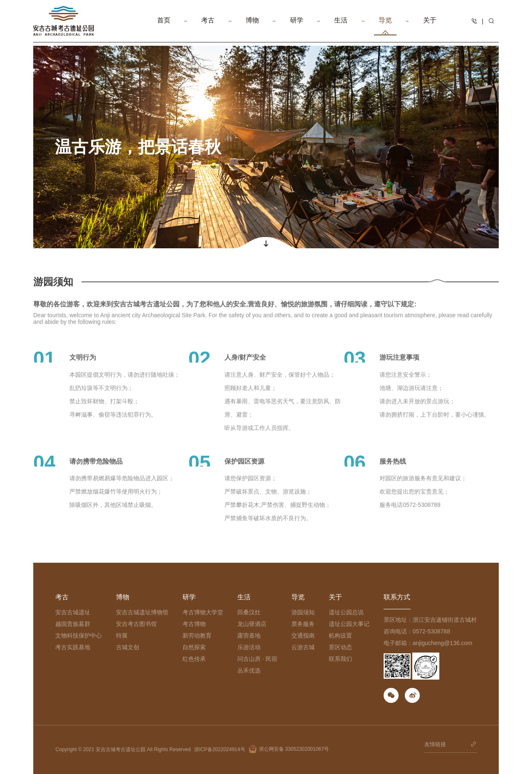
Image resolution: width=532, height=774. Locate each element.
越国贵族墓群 (73, 624)
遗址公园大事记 (349, 624)
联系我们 (340, 659)
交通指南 (303, 636)
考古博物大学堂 (203, 612)
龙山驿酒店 (252, 624)
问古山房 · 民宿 (257, 659)
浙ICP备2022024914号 (220, 749)
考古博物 (194, 624)
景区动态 (340, 647)
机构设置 (340, 636)
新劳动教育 (197, 636)
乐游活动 (249, 647)
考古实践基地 (73, 647)
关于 (430, 26)
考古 (208, 26)
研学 (297, 26)
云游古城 (303, 647)
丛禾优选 (249, 670)
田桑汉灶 (249, 612)
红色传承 (194, 659)
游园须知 (303, 612)
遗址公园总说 (346, 612)
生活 (341, 26)
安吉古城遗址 (73, 612)
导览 (385, 26)
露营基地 (249, 636)
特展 (122, 636)
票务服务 (303, 624)
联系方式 (397, 597)
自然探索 (194, 647)
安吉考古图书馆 (136, 624)
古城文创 (128, 647)
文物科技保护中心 (79, 636)
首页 (164, 26)
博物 (252, 26)
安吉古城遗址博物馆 (142, 612)
